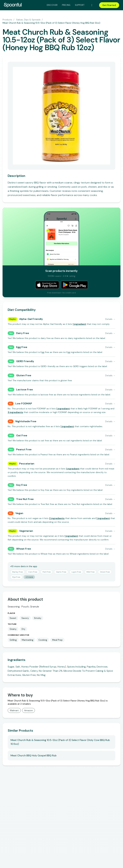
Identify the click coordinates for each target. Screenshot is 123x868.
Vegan (19, 513)
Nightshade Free (26, 421)
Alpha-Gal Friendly (31, 319)
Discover (52, 5)
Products (7, 20)
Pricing (66, 5)
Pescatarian (27, 464)
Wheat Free (24, 549)
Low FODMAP (24, 403)
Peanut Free (24, 449)
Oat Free (22, 435)
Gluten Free (24, 375)
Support (80, 5)
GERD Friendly (25, 361)
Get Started (109, 5)
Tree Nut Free (25, 499)
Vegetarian (26, 531)
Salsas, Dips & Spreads (28, 20)
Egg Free (22, 347)
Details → (110, 319)
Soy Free (22, 485)
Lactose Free (25, 389)
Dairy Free (23, 333)
